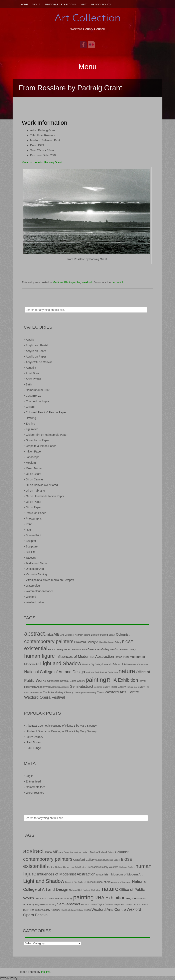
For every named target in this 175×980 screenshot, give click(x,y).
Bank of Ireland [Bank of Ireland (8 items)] (99, 635)
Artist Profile (33, 379)
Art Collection (87, 18)
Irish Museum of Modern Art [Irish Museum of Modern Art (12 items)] (123, 874)
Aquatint (31, 368)
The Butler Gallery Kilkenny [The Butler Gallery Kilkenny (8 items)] (58, 693)
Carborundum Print (38, 390)
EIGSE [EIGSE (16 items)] (128, 642)
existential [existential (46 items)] (36, 648)
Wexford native (35, 602)
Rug (28, 530)
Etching (30, 424)
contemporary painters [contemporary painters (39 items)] (49, 641)
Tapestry (31, 558)
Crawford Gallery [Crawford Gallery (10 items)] (85, 642)
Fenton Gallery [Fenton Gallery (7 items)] (56, 649)
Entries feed (33, 781)
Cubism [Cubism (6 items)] (100, 642)
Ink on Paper (34, 451)
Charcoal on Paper (37, 401)
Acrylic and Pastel (37, 345)
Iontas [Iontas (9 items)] (118, 657)
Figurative (32, 429)
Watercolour (33, 586)
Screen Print (33, 535)
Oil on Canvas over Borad (42, 485)
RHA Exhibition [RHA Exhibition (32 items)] (122, 680)
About (36, 5)
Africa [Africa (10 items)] (49, 635)
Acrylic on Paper (36, 357)
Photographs (72, 282)
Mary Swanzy (35, 737)
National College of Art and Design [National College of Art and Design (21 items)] (55, 672)
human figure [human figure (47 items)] (40, 656)
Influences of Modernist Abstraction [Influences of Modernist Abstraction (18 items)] (85, 656)
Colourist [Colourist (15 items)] (123, 634)
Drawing (31, 418)
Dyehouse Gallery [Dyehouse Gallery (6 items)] (113, 642)
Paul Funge (34, 748)
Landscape (33, 457)
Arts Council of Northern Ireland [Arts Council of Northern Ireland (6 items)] (75, 635)
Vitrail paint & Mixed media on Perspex (50, 580)
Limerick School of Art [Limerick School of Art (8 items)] (115, 664)
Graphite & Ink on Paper (41, 446)
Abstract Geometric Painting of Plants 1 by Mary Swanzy (62, 726)
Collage (30, 407)
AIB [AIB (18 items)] (57, 634)
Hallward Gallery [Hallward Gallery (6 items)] (128, 649)
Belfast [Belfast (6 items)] (112, 635)
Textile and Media (37, 563)
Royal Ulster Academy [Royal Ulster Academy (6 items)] (59, 687)
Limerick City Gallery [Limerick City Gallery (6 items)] (92, 664)
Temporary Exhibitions (60, 5)
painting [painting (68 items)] (96, 680)
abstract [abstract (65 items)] (34, 634)
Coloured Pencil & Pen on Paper (46, 412)
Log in (30, 776)
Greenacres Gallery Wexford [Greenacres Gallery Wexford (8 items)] (103, 649)
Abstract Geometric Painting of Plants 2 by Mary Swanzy (62, 731)
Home (24, 5)
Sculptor (31, 541)
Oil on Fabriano (35, 491)
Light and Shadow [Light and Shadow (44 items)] (61, 663)
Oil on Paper (34, 502)
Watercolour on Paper (39, 591)
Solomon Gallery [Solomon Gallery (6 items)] (102, 687)
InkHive (46, 972)
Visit (84, 5)
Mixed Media (34, 468)
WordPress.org (35, 793)
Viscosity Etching (36, 574)
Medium (58, 282)
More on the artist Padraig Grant (42, 162)
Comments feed (36, 787)
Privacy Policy (101, 5)
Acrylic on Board (36, 351)
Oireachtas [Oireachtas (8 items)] (53, 681)
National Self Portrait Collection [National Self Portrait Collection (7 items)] (102, 672)
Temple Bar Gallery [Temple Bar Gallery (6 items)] (136, 687)
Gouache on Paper (38, 440)
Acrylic (30, 340)
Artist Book (33, 373)
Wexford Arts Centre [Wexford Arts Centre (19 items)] (122, 692)
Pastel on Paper (36, 513)
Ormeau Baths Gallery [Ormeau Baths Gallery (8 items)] (73, 681)
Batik (29, 384)
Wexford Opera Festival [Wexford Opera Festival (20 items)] (45, 697)
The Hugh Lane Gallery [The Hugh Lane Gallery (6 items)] (85, 693)
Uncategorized (35, 569)
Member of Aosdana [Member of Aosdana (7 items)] (138, 664)
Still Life (31, 552)
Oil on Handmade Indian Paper (45, 496)
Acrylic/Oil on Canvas (39, 362)
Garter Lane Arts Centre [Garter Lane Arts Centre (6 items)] (75, 649)
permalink (118, 282)
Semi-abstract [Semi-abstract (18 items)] (82, 686)
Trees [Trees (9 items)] (100, 692)
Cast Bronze (33, 396)
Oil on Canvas (35, 479)
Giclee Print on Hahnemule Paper (47, 435)
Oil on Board (34, 474)
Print (29, 524)
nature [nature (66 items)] (127, 671)
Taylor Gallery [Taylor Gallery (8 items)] (118, 687)
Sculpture (32, 546)
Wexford (87, 282)
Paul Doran (34, 742)
